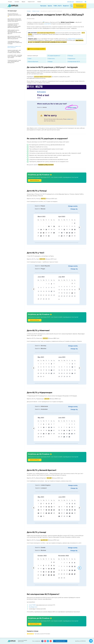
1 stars (28, 634)
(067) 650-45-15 (70, 2)
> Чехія (29, 59)
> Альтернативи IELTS (74, 62)
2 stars (29, 634)
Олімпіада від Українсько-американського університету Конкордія (15, 42)
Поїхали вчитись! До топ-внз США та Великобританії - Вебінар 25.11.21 (14, 61)
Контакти (17, 2)
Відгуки (23, 2)
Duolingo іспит (33, 607)
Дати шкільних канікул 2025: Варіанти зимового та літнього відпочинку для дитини (15, 37)
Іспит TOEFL (32, 605)
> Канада (50, 62)
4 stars (32, 634)
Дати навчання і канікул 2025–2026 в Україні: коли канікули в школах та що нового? (15, 20)
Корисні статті (31, 2)
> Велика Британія (33, 62)
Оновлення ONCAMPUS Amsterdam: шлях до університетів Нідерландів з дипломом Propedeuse (14, 26)
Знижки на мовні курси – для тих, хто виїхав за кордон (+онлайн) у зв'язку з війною (14, 51)
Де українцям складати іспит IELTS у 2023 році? (14, 47)
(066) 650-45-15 (79, 2)
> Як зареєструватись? (54, 56)
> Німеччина (51, 59)
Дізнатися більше (35, 180)
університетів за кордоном (75, 39)
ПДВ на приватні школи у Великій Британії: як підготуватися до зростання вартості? (14, 32)
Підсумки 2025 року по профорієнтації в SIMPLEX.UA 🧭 (14, 15)
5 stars (33, 634)
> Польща (70, 56)
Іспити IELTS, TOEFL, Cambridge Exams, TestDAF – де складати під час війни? (15, 56)
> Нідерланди (71, 59)
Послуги (10, 2)
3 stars (30, 634)
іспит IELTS (47, 24)
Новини (39, 2)
